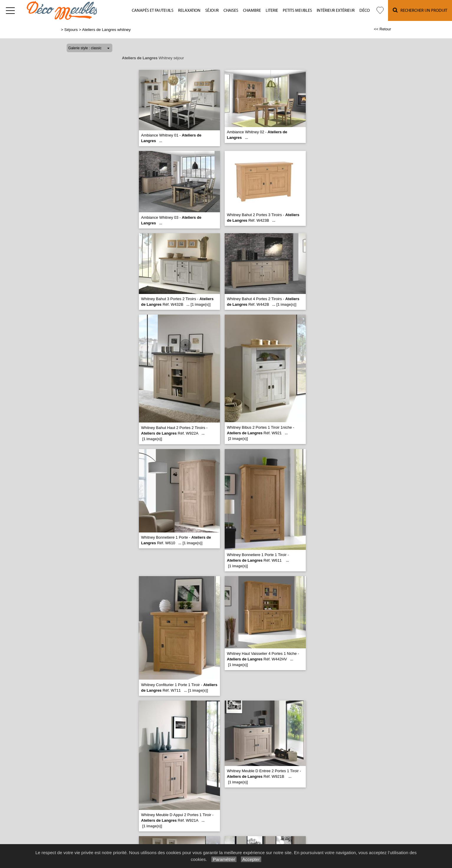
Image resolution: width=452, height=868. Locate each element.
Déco (365, 11)
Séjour (212, 11)
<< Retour (383, 29)
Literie (272, 11)
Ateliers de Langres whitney (106, 30)
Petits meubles (297, 11)
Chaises (231, 11)
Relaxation (189, 11)
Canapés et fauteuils (153, 11)
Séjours (71, 30)
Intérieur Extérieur (336, 11)
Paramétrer (224, 859)
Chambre (252, 11)
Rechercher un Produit (420, 10)
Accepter (251, 859)
